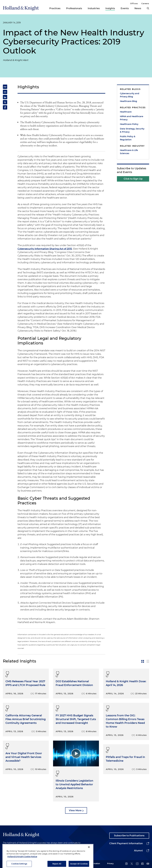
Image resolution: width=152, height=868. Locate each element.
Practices (55, 8)
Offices (134, 3)
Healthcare (126, 112)
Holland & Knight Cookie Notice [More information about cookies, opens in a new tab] (22, 865)
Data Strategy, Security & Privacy (132, 130)
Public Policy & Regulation (128, 138)
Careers (145, 3)
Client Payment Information (126, 843)
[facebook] (143, 864)
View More (75, 810)
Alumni (138, 851)
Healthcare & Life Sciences (129, 152)
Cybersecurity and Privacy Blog (130, 95)
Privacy (110, 863)
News (138, 8)
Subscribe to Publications (129, 836)
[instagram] (137, 864)
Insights (110, 8)
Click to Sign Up (133, 179)
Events (125, 8)
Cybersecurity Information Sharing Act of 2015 (45, 249)
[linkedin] (126, 864)
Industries (94, 8)
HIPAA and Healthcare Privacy (132, 118)
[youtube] (148, 864)
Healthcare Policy (129, 124)
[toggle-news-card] (143, 661)
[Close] (89, 856)
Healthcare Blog (128, 101)
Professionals (74, 8)
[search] (148, 8)
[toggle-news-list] (148, 661)
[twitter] (132, 864)
